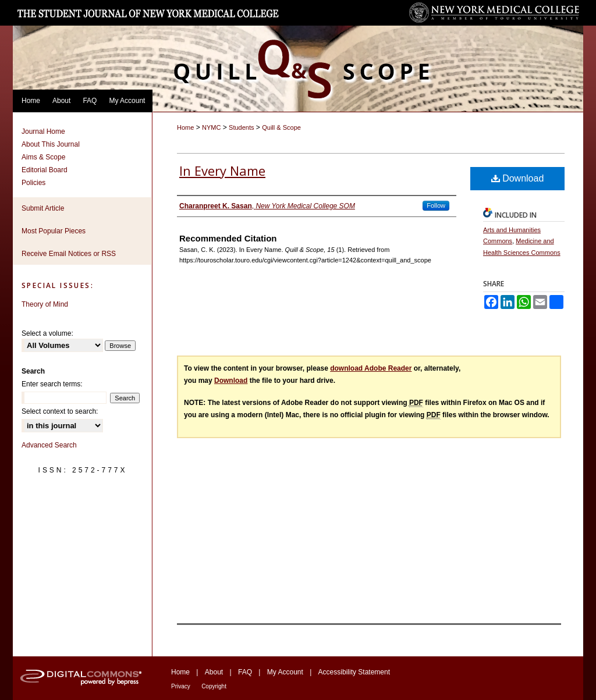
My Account (285, 672)
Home (185, 127)
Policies (33, 183)
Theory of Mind (45, 304)
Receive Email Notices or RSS (69, 254)
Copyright (214, 686)
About (214, 672)
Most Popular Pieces (54, 231)
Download (518, 178)
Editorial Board (45, 170)
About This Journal (51, 144)
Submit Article (43, 208)
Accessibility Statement (354, 672)
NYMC (211, 127)
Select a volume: (47, 333)
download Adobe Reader (371, 368)
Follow (436, 205)
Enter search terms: (52, 384)
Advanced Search (49, 445)
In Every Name (222, 170)
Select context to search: (60, 411)
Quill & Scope (281, 127)
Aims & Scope (43, 157)
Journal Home (43, 132)
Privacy (181, 686)
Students (241, 127)
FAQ (245, 672)
